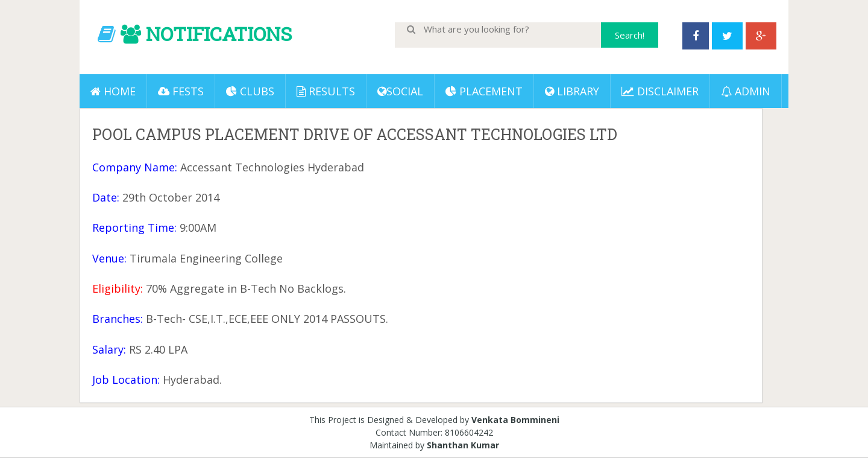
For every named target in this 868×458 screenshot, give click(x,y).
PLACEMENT (484, 91)
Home (113, 91)
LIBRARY (572, 91)
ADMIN (746, 91)
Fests (181, 91)
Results (326, 91)
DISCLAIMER (660, 91)
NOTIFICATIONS (219, 33)
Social (400, 91)
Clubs (250, 91)
